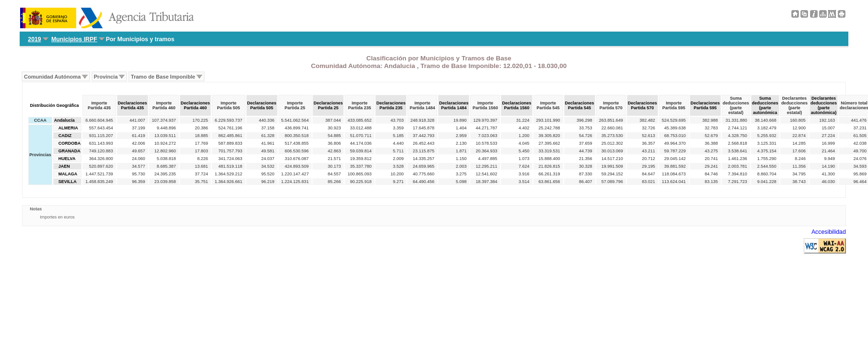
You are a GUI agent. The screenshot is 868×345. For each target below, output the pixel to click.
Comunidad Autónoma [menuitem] (52, 77)
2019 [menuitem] (34, 39)
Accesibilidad (829, 232)
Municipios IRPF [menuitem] (74, 39)
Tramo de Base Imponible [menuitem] (163, 77)
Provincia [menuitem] (106, 77)
